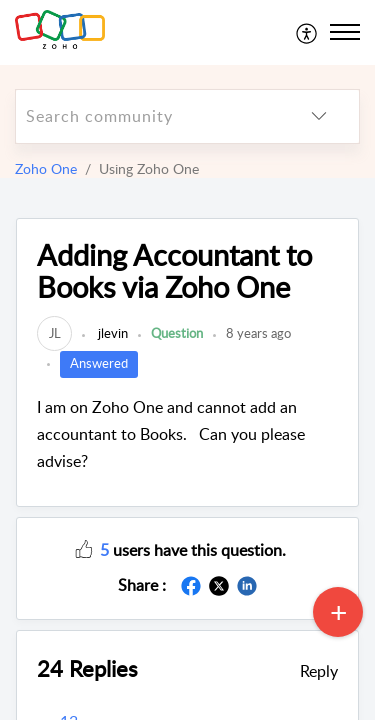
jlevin (111, 333)
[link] (54, 333)
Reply (319, 671)
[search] (147, 116)
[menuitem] (307, 32)
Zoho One (46, 168)
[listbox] (319, 116)
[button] (84, 548)
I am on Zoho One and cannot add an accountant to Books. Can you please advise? (171, 434)
